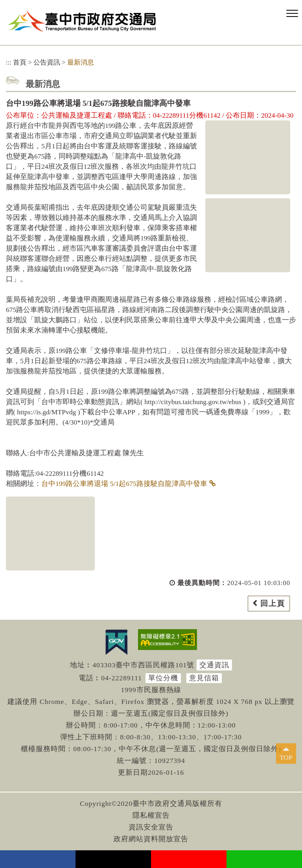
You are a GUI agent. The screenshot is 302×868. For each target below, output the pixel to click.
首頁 (20, 62)
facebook (38, 859)
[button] (292, 14)
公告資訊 (47, 62)
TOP (286, 757)
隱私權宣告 (151, 815)
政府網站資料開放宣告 (151, 839)
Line (264, 859)
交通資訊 (214, 665)
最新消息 (81, 62)
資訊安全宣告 (151, 827)
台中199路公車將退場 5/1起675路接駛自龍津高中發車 (124, 484)
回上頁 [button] (273, 603)
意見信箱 (204, 678)
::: (9, 62)
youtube (189, 859)
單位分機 (163, 678)
